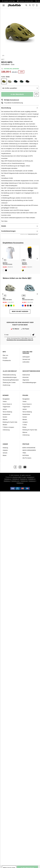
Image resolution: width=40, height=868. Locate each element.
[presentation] (3, 259)
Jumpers (25, 422)
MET (3, 59)
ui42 (24, 477)
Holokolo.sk (30, 477)
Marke (5, 455)
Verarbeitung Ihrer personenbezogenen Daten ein (20, 340)
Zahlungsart (26, 357)
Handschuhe (6, 414)
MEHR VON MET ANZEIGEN (20, 311)
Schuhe (5, 453)
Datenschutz (26, 375)
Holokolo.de (24, 481)
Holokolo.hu (24, 479)
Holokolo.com (15, 481)
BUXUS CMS (17, 477)
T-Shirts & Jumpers (8, 427)
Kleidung (5, 448)
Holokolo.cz (8, 479)
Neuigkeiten (6, 399)
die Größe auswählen (10, 88)
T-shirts (25, 425)
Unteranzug (6, 430)
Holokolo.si (7, 481)
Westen (5, 425)
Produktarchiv (7, 360)
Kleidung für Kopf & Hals (10, 422)
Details (4, 226)
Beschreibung (6, 108)
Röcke (24, 427)
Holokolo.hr (32, 481)
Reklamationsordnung (9, 375)
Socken (5, 417)
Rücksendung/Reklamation (11, 380)
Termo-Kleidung (7, 412)
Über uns (5, 355)
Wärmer (5, 420)
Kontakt (5, 358)
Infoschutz (26, 377)
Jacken (5, 409)
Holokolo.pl (16, 479)
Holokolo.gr (20, 483)
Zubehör (5, 450)
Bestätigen (33, 335)
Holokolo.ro (32, 479)
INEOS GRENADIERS (29, 450)
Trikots (5, 402)
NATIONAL (26, 455)
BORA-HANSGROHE (29, 448)
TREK (24, 453)
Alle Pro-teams (27, 458)
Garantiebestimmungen (10, 377)
